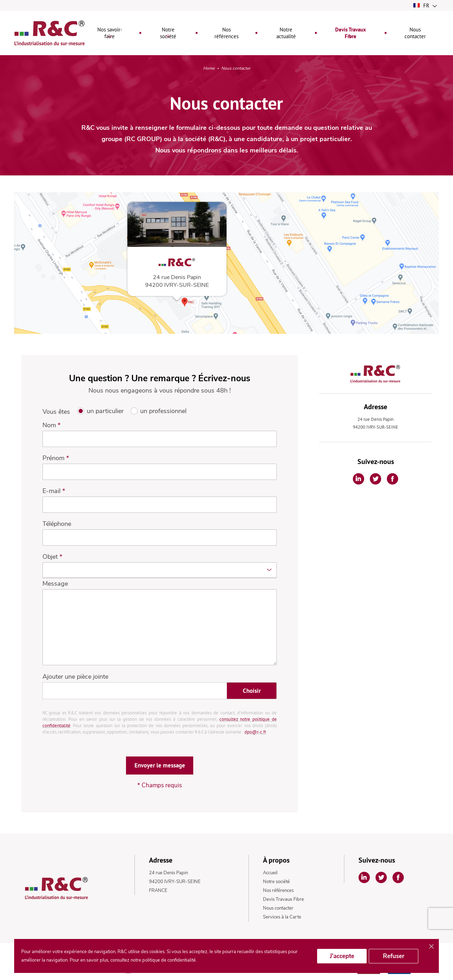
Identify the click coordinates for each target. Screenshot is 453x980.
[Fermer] (431, 947)
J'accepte (342, 956)
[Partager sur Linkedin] (359, 479)
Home (209, 69)
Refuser (394, 956)
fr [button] (425, 5)
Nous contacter (278, 909)
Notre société (276, 882)
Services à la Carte (282, 917)
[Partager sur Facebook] (392, 479)
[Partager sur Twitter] (375, 479)
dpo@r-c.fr (255, 732)
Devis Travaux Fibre (283, 900)
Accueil (270, 873)
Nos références (278, 891)
